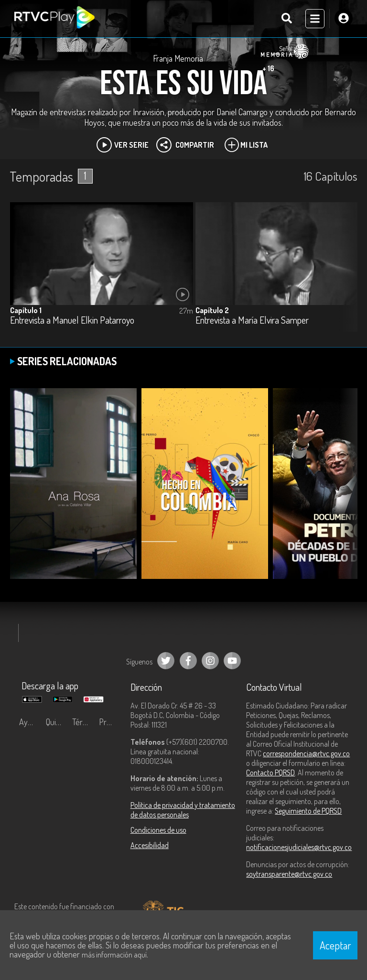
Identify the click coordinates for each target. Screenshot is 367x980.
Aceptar (335, 945)
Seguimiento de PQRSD (308, 811)
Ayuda (30, 722)
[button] (345, 274)
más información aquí (114, 955)
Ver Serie (123, 145)
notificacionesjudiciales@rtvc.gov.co (299, 847)
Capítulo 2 (212, 310)
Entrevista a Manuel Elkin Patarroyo (72, 321)
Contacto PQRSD (270, 773)
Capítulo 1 (26, 310)
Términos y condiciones (83, 722)
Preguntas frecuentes (110, 722)
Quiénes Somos (57, 722)
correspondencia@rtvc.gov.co (306, 753)
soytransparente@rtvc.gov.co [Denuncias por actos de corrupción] (289, 874)
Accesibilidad (150, 845)
